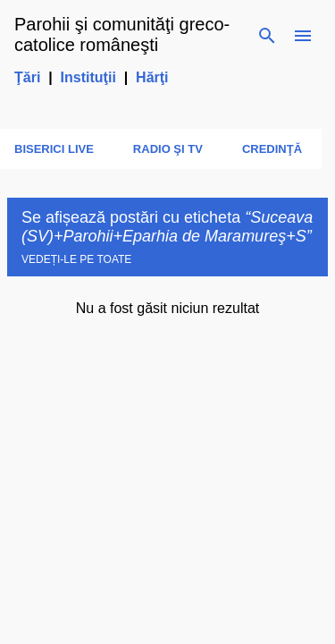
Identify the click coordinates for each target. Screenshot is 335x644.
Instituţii (88, 77)
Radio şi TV (168, 149)
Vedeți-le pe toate (76, 259)
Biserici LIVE (54, 149)
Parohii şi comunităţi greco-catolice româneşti (122, 34)
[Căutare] (267, 36)
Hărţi (152, 77)
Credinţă (272, 149)
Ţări (27, 77)
